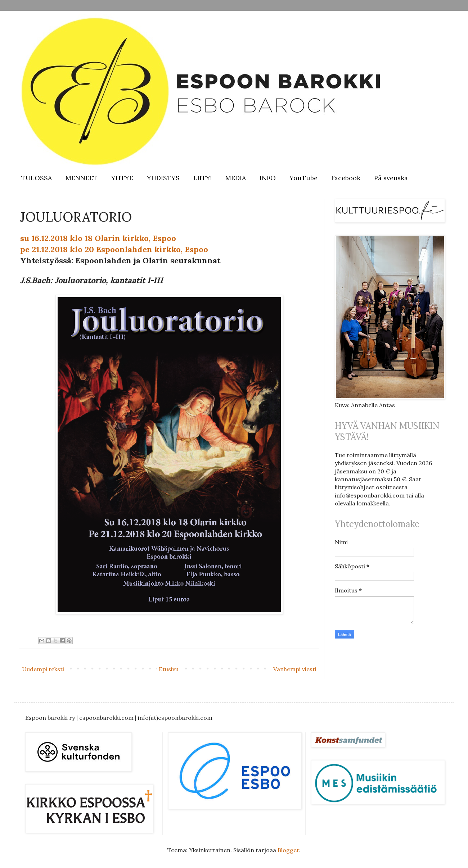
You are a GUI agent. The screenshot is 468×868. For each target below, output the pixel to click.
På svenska (391, 178)
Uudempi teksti (43, 669)
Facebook (346, 178)
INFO (268, 178)
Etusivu (169, 669)
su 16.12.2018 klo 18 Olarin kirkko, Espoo (98, 238)
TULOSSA (37, 178)
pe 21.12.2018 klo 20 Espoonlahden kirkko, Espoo (114, 249)
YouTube (303, 178)
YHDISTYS (163, 178)
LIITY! (202, 178)
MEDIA (236, 178)
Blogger (288, 850)
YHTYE (122, 178)
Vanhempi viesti (295, 669)
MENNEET (82, 178)
